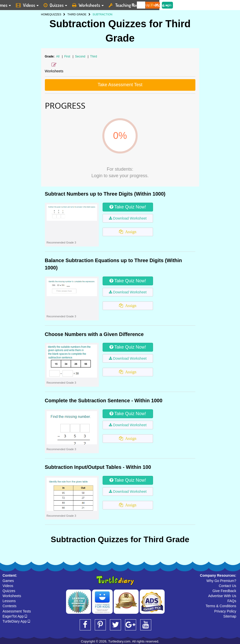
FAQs (232, 601)
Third (93, 56)
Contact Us (228, 586)
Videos (8, 586)
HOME (45, 14)
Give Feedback (224, 591)
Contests (9, 606)
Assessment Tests (17, 611)
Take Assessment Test (120, 85)
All (58, 56)
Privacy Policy (225, 611)
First (68, 56)
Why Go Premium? (221, 581)
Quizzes (9, 591)
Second (80, 56)
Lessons (9, 601)
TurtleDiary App (16, 621)
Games (8, 581)
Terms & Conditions (221, 606)
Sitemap (230, 616)
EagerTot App (15, 616)
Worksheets (12, 596)
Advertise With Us (222, 596)
